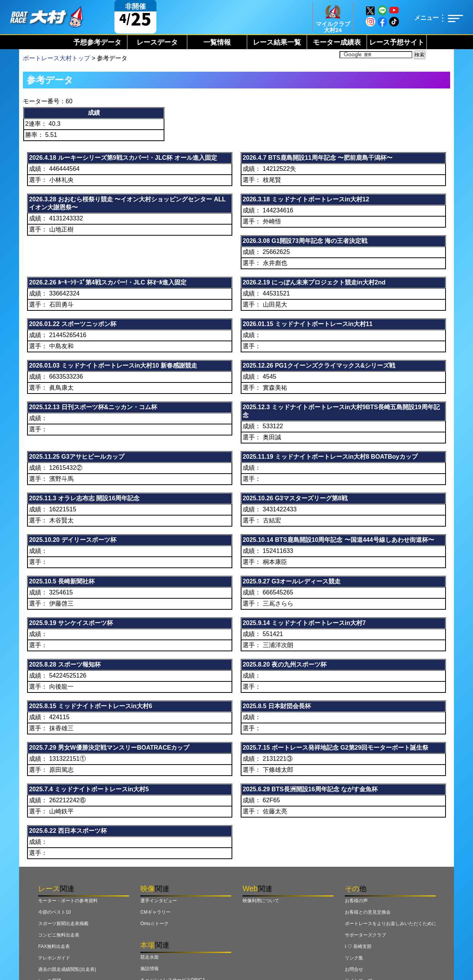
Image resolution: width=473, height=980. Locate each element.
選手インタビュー (159, 901)
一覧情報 (217, 42)
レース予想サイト (397, 42)
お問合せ (354, 969)
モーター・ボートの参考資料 (68, 901)
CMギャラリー (155, 912)
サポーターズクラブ (365, 935)
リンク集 (354, 958)
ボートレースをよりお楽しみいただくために (391, 924)
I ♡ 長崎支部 (358, 946)
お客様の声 (356, 901)
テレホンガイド (54, 958)
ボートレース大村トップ (56, 58)
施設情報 (150, 969)
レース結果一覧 (277, 42)
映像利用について (261, 901)
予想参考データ (97, 42)
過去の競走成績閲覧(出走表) (67, 969)
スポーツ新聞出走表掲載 (63, 924)
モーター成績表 (337, 42)
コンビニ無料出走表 (59, 935)
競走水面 (150, 957)
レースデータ (157, 42)
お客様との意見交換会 (368, 912)
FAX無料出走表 (54, 946)
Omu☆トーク (154, 924)
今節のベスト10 (54, 912)
